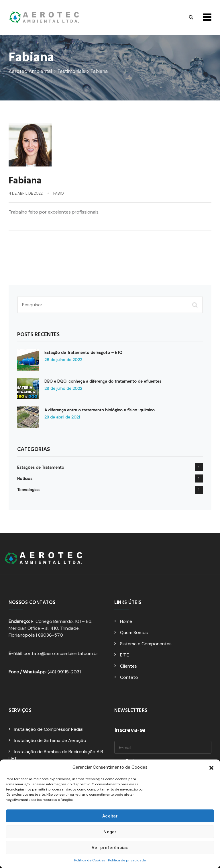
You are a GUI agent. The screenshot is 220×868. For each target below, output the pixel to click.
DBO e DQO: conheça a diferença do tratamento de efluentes (103, 381)
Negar (110, 832)
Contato (129, 677)
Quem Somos (134, 632)
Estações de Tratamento (41, 467)
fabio (59, 193)
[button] (211, 767)
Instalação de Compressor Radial (49, 729)
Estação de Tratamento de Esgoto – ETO (83, 352)
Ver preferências (110, 848)
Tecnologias (28, 490)
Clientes (128, 666)
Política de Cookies (90, 860)
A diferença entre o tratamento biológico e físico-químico (100, 410)
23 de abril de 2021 (62, 417)
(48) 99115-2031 (45, 672)
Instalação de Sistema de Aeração (50, 740)
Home (126, 621)
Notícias (25, 478)
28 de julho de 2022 (63, 360)
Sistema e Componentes (146, 644)
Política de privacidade (127, 860)
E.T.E (125, 655)
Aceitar (110, 816)
